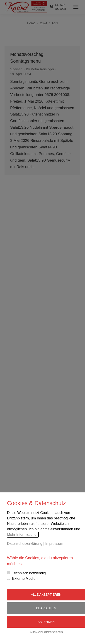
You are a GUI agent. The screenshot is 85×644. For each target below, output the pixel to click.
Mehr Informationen (23, 535)
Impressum (54, 544)
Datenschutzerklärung (25, 544)
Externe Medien (25, 579)
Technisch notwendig (29, 573)
